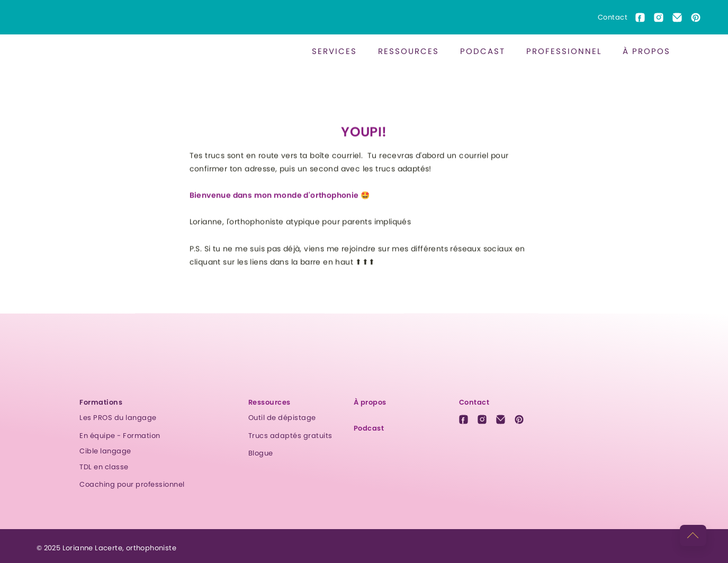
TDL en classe (104, 467)
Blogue (261, 453)
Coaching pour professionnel (132, 484)
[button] (334, 51)
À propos (646, 51)
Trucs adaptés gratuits (290, 436)
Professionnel (564, 51)
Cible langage (105, 451)
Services (334, 51)
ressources (408, 51)
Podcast (483, 51)
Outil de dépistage (282, 418)
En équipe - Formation (120, 436)
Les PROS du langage (118, 418)
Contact (613, 17)
